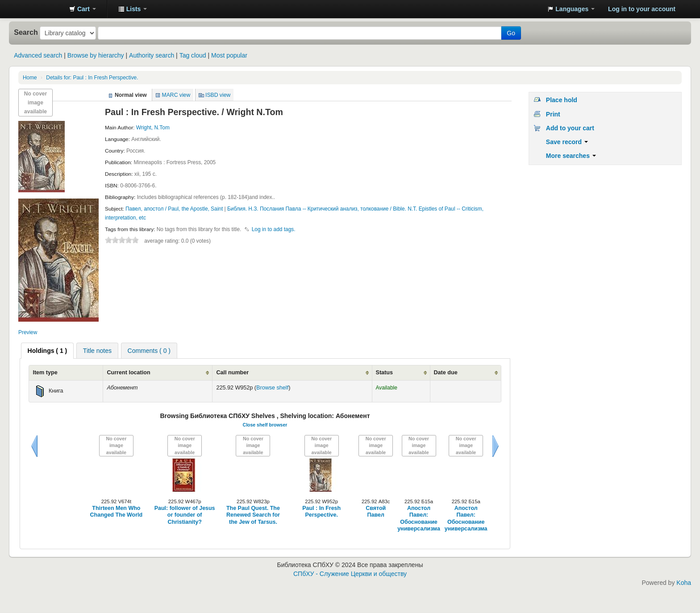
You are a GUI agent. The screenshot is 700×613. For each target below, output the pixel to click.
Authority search (152, 55)
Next (496, 446)
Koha (684, 583)
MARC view (176, 95)
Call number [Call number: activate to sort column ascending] (232, 373)
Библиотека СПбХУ (40, 9)
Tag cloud (193, 55)
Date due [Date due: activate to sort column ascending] (446, 373)
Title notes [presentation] (97, 351)
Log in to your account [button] (642, 9)
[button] (83, 9)
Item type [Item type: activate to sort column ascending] (45, 373)
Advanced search (38, 55)
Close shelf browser (265, 425)
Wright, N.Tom (153, 128)
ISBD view (218, 95)
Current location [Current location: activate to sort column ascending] (128, 373)
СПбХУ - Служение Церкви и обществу (350, 574)
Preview (28, 332)
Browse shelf (272, 388)
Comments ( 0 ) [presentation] (149, 351)
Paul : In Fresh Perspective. (92, 78)
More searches (571, 156)
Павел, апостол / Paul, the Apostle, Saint (175, 209)
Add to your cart (570, 128)
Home (30, 78)
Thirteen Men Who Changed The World (117, 512)
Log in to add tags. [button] (274, 229)
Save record (567, 142)
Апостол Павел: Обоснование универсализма (419, 518)
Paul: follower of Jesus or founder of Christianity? (185, 515)
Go (511, 33)
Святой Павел (376, 512)
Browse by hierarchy (96, 55)
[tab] (48, 351)
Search (26, 32)
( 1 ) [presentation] (48, 351)
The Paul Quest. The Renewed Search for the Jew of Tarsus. (253, 515)
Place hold (562, 100)
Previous (34, 446)
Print (553, 114)
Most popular (229, 55)
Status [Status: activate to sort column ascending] (385, 373)
